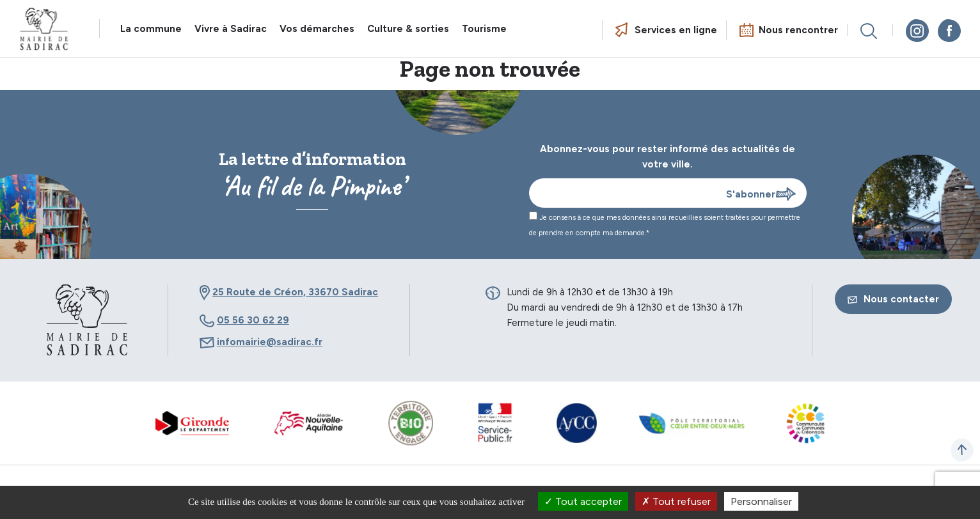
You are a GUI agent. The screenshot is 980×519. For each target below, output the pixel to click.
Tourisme (484, 29)
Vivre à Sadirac (231, 29)
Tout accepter (583, 501)
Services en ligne (676, 30)
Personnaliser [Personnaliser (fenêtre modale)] (761, 501)
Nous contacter (893, 299)
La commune (151, 29)
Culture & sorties (408, 29)
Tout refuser (676, 501)
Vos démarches (317, 29)
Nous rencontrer (798, 30)
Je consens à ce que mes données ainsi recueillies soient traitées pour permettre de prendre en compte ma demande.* (665, 224)
